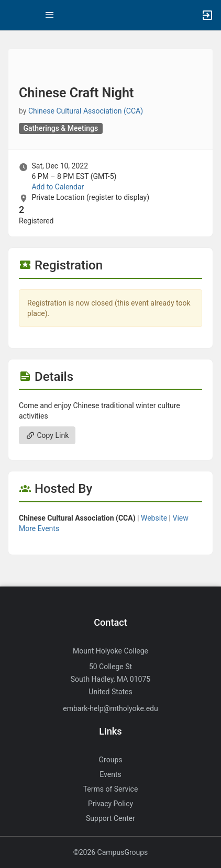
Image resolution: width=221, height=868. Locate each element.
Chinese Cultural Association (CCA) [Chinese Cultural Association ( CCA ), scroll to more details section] (86, 111)
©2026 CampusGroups (111, 852)
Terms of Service (111, 789)
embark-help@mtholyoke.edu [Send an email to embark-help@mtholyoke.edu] (110, 708)
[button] (13, 15)
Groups (111, 760)
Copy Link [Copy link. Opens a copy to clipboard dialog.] (47, 435)
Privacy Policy (110, 804)
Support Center (110, 818)
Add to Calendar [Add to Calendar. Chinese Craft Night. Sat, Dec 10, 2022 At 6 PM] (58, 187)
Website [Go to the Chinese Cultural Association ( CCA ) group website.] (154, 518)
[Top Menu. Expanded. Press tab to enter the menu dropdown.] (50, 15)
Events (110, 774)
